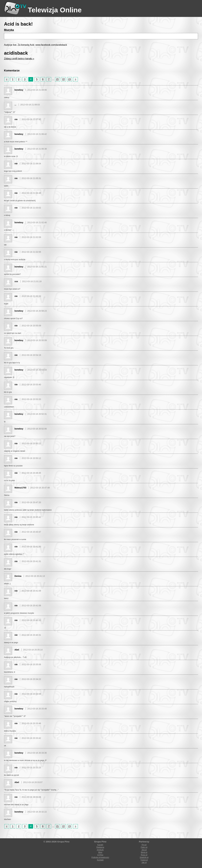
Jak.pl (144, 862)
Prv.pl (144, 845)
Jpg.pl (144, 850)
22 (63, 79)
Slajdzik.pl (144, 857)
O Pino (100, 855)
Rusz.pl (144, 855)
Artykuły (100, 850)
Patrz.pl (144, 847)
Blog (100, 852)
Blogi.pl (144, 852)
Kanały (100, 845)
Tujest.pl (144, 860)
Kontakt (100, 860)
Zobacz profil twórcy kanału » (19, 59)
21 (57, 79)
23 (69, 79)
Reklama (100, 847)
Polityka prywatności (100, 857)
